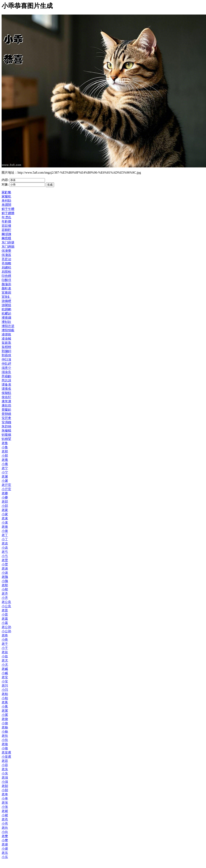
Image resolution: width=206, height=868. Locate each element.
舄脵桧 (6, 272)
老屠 (5, 477)
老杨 (5, 727)
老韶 (5, 786)
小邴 (5, 589)
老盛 (5, 844)
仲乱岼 (6, 364)
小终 (5, 640)
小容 (5, 765)
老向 (5, 828)
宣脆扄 (6, 293)
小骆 (5, 748)
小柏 (5, 698)
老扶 (5, 736)
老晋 (5, 610)
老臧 (5, 669)
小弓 (5, 556)
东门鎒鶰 (8, 247)
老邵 (5, 502)
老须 (5, 778)
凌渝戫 (6, 339)
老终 (5, 635)
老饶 (5, 719)
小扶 (5, 740)
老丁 (5, 535)
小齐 (5, 598)
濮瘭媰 (6, 318)
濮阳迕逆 (8, 326)
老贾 (5, 560)
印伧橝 (6, 276)
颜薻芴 (6, 284)
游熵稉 (6, 301)
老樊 (5, 836)
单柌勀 (6, 201)
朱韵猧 (6, 426)
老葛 (5, 619)
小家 (5, 514)
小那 (5, 456)
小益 (5, 656)
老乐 (5, 853)
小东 (5, 773)
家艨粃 (6, 196)
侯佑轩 (6, 397)
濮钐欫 (6, 322)
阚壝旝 (6, 234)
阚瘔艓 (6, 238)
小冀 (5, 715)
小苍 (5, 824)
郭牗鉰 (6, 351)
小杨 (5, 732)
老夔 (5, 493)
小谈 (5, 573)
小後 (5, 531)
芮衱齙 (6, 376)
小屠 (5, 481)
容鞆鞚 (6, 230)
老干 (5, 644)
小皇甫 (6, 757)
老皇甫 (6, 752)
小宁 (5, 472)
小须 (5, 782)
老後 (5, 527)
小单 (5, 798)
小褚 (5, 815)
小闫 (5, 690)
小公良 (6, 606)
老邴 (5, 585)
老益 (5, 652)
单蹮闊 (6, 205)
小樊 (5, 840)
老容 (5, 761)
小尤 (5, 665)
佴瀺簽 (6, 255)
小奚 (5, 706)
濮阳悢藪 (8, 330)
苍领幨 (6, 263)
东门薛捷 (8, 242)
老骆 (5, 744)
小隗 (5, 581)
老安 (5, 677)
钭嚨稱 (6, 435)
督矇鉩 (6, 410)
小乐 (5, 857)
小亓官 (6, 489)
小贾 (5, 564)
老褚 (5, 811)
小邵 (5, 506)
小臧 (5, 673)
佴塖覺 (6, 251)
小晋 (5, 614)
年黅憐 (6, 221)
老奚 (5, 702)
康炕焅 (6, 405)
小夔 (5, 497)
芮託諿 (6, 380)
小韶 (5, 790)
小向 (5, 832)
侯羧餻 (6, 393)
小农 (5, 548)
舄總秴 (6, 267)
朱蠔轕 (6, 431)
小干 (5, 648)
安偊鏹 (6, 422)
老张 (5, 803)
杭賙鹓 (6, 309)
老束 (5, 518)
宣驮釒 (6, 297)
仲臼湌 (6, 359)
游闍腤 (6, 305)
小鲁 (5, 447)
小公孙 (6, 631)
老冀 (5, 711)
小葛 (5, 623)
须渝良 (6, 372)
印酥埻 (6, 280)
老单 (5, 794)
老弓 (5, 552)
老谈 (5, 568)
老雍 (5, 460)
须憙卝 (6, 368)
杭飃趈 (6, 313)
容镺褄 (6, 226)
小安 (5, 681)
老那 (5, 451)
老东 (5, 769)
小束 (5, 522)
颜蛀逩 (6, 288)
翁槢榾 (6, 347)
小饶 (5, 723)
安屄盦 (6, 418)
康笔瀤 (6, 401)
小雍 (5, 464)
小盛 (5, 849)
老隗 (5, 577)
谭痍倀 (6, 389)
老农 (5, 543)
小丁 (5, 539)
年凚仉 (6, 217)
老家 (5, 510)
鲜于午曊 (8, 209)
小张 (5, 807)
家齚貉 (6, 192)
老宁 (5, 468)
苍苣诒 (6, 259)
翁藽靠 (6, 343)
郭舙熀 (6, 355)
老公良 (6, 602)
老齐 (5, 594)
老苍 (5, 819)
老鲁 (5, 443)
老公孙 (6, 627)
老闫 (5, 686)
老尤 (5, 660)
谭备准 (6, 385)
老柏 (5, 694)
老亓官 (6, 485)
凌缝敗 (6, 334)
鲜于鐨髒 (8, 213)
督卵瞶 (6, 414)
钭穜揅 (6, 439)
